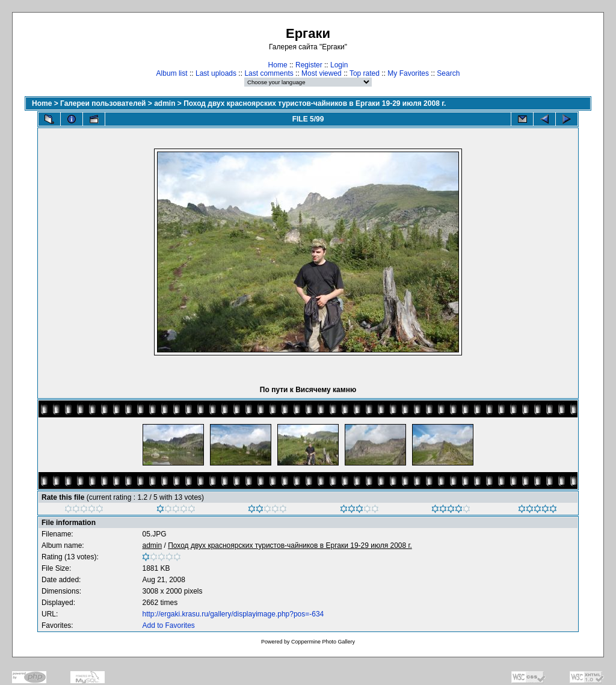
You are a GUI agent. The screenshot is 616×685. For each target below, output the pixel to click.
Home (278, 65)
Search (448, 73)
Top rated (365, 73)
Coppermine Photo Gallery (323, 642)
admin (165, 103)
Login (339, 65)
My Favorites (408, 73)
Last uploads (216, 73)
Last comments (269, 73)
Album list (172, 73)
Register (309, 65)
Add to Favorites (168, 625)
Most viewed (322, 73)
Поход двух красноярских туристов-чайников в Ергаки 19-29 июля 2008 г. (315, 103)
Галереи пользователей (103, 103)
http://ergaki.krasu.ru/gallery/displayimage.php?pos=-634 (233, 614)
